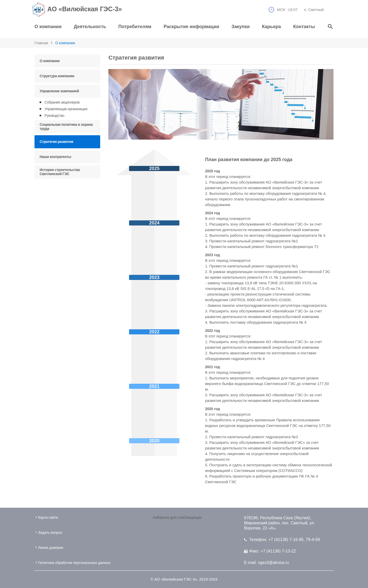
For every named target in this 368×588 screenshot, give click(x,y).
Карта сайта (46, 517)
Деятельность (90, 27)
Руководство (54, 116)
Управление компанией (59, 91)
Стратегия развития (56, 142)
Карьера (271, 27)
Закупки (241, 27)
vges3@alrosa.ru (273, 563)
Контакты (304, 27)
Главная (41, 43)
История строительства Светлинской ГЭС (60, 172)
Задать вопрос (48, 533)
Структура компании (57, 76)
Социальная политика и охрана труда (66, 127)
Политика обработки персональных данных (72, 563)
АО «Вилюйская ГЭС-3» (78, 10)
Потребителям (135, 27)
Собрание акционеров (62, 102)
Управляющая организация (66, 109)
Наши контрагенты (55, 157)
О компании (48, 27)
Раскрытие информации (191, 27)
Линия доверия (49, 548)
